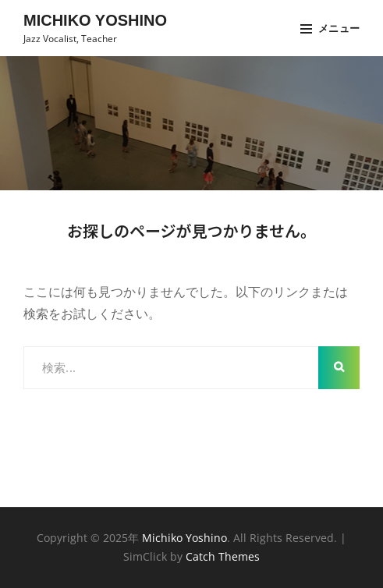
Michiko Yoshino (95, 20)
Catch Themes (223, 556)
